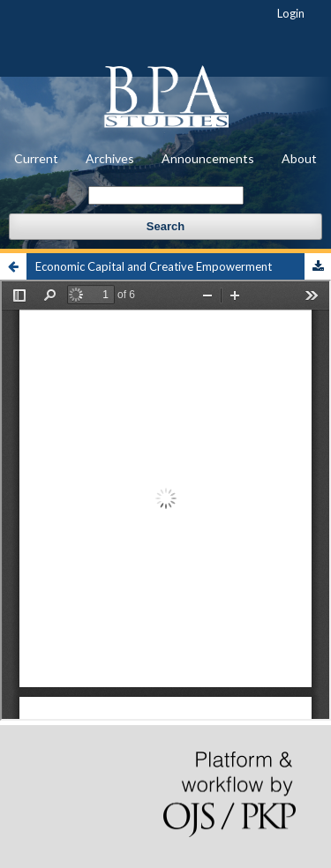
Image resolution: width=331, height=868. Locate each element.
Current (36, 158)
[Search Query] (166, 195)
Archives (110, 158)
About (299, 158)
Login (291, 13)
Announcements (208, 158)
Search (165, 226)
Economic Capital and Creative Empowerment (154, 266)
